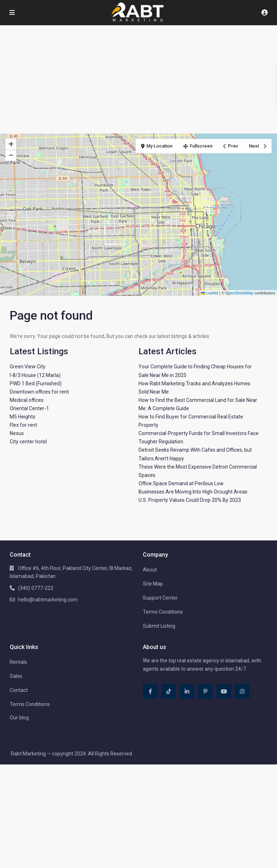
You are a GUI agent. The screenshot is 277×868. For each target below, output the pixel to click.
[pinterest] (205, 691)
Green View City (28, 367)
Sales (16, 676)
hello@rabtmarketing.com (48, 600)
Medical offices (27, 400)
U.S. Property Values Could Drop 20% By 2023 (190, 500)
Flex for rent (23, 425)
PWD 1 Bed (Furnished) (36, 383)
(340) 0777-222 (36, 588)
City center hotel (28, 442)
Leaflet (210, 293)
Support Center (160, 598)
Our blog (19, 718)
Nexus (17, 433)
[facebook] (150, 691)
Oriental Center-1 (29, 408)
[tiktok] (169, 691)
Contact (19, 690)
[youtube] (224, 691)
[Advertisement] (138, 79)
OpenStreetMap (239, 293)
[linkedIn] (187, 691)
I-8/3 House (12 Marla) (35, 375)
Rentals (18, 662)
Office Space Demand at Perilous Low (181, 483)
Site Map (153, 584)
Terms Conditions (163, 612)
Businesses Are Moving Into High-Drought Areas (193, 492)
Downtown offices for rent (39, 392)
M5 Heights (23, 417)
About (150, 570)
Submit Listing (159, 626)
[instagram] (242, 691)
